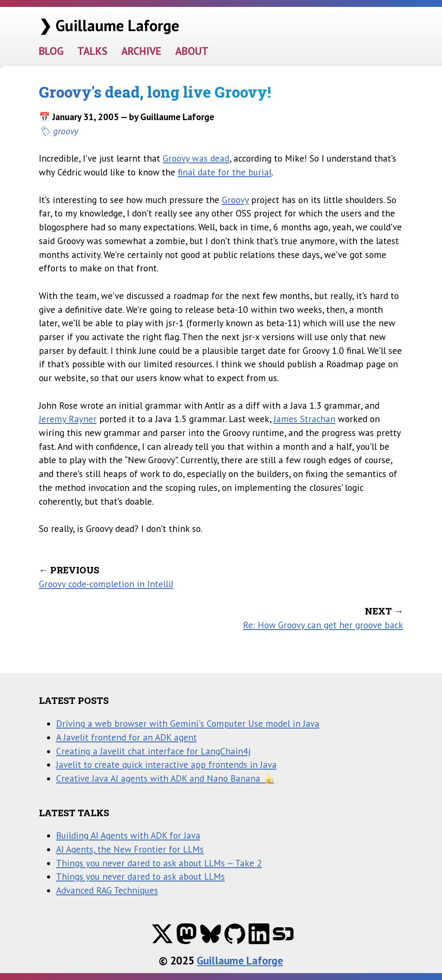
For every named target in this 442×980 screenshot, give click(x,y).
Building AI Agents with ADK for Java (128, 835)
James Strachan (305, 419)
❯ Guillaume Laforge (109, 25)
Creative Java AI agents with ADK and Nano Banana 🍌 (165, 778)
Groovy (235, 200)
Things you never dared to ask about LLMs (140, 876)
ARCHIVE (141, 51)
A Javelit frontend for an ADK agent (126, 737)
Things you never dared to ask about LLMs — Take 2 (159, 863)
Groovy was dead (196, 158)
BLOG (51, 51)
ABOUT (192, 51)
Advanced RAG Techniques (107, 890)
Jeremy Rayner (68, 419)
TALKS (92, 51)
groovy (66, 131)
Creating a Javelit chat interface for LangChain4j (153, 751)
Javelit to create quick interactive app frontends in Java (166, 764)
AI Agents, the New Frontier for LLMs (130, 849)
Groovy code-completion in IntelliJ (106, 584)
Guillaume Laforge (240, 961)
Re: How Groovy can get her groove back (323, 625)
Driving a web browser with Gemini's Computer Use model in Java (188, 723)
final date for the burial (225, 172)
